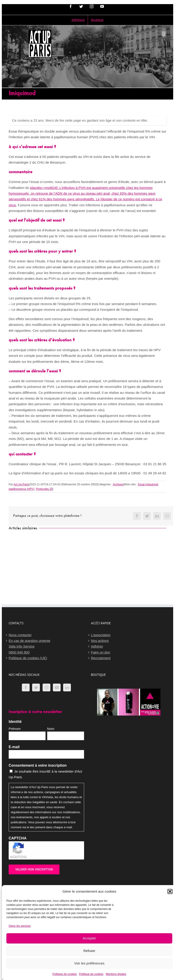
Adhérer (97, 646)
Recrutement (101, 658)
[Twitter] (36, 687)
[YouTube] (57, 687)
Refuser (89, 951)
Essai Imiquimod (148, 484)
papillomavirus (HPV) (22, 489)
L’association (101, 635)
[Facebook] (26, 687)
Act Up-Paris (21, 484)
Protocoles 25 (44, 489)
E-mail (14, 747)
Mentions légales (116, 974)
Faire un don (100, 652)
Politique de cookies (65, 974)
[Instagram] (46, 687)
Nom (51, 729)
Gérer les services (20, 926)
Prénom (15, 729)
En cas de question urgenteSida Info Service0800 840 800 (30, 646)
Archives (118, 484)
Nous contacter (20, 635)
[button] (170, 891)
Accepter (89, 938)
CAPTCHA (18, 838)
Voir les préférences (89, 963)
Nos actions (100, 641)
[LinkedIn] (67, 687)
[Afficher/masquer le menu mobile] (164, 33)
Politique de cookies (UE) (28, 658)
